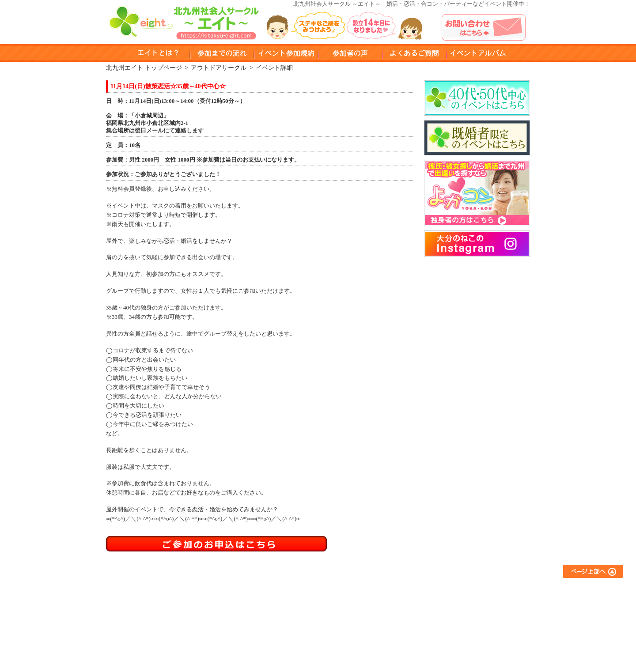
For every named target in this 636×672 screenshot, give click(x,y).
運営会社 (449, 638)
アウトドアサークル (384, 602)
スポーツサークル (381, 626)
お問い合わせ (454, 614)
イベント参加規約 (286, 53)
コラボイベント (378, 638)
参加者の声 (350, 53)
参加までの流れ (298, 602)
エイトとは (158, 53)
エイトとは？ (295, 591)
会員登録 (290, 626)
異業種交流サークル (384, 614)
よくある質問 (414, 53)
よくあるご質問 (457, 591)
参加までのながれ (222, 53)
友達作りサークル (381, 591)
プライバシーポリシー (466, 626)
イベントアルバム (478, 53)
